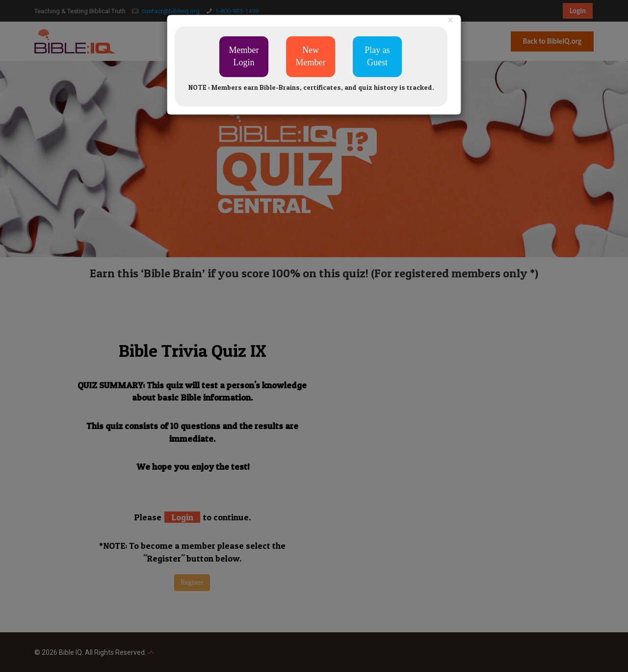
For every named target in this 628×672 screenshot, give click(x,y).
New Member (311, 56)
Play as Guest (377, 56)
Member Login (244, 56)
